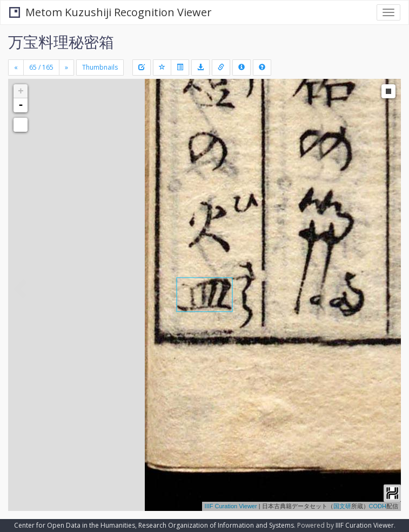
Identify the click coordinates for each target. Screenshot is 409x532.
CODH (378, 506)
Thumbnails (100, 67)
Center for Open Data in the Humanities (75, 525)
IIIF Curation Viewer (231, 506)
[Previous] (16, 68)
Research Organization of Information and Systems (216, 525)
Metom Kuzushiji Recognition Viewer (110, 12)
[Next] (66, 68)
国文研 (342, 506)
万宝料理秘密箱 (61, 42)
